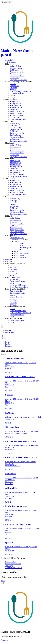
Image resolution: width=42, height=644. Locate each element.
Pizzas (21, 246)
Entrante (21, 244)
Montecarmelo (11, 100)
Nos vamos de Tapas (17, 76)
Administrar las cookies (14, 568)
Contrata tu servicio (17, 238)
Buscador (9, 261)
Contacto (8, 259)
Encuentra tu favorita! (17, 293)
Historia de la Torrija (17, 297)
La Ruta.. (13, 84)
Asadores (13, 204)
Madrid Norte (15, 86)
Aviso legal (9, 566)
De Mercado (14, 70)
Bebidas (17, 251)
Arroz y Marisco (16, 103)
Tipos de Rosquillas (17, 315)
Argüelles (13, 90)
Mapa (12, 98)
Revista (13, 96)
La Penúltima (14, 117)
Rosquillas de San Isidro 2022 (16, 307)
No (2, 581)
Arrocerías (13, 202)
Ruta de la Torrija (16, 291)
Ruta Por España (16, 135)
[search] (11, 354)
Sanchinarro (10, 159)
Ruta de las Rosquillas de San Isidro (19, 82)
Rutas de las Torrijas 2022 (15, 289)
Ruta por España (16, 173)
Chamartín (13, 88)
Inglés (7, 344)
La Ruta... (13, 265)
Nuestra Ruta (14, 279)
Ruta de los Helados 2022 (15, 319)
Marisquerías (14, 206)
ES (3, 338)
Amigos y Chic (15, 180)
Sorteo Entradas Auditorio (19, 287)
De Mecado (14, 226)
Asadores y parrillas (17, 224)
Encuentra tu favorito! (17, 281)
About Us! (9, 60)
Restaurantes (10, 62)
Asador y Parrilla (16, 68)
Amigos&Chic (15, 161)
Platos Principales (25, 248)
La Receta (13, 273)
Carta (17, 242)
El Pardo (9, 64)
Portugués (9, 346)
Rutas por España (16, 74)
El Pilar (8, 216)
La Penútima (14, 78)
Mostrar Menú (7, 2)
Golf (7, 196)
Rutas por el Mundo (17, 72)
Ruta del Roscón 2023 (14, 277)
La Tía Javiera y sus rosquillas (20, 92)
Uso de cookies (11, 562)
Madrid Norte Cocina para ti (21, 51)
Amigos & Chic (15, 66)
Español (8, 342)
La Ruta (12, 309)
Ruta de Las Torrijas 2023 (15, 263)
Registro (8, 330)
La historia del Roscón (18, 285)
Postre (21, 250)
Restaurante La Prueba (19, 240)
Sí (4, 581)
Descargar (4, 640)
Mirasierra (9, 143)
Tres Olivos (10, 178)
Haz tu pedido (11, 236)
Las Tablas (10, 121)
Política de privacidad (22, 253)
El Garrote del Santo (17, 94)
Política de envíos (20, 255)
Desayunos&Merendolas (18, 80)
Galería (12, 295)
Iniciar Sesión (10, 332)
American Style (15, 105)
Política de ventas (20, 257)
